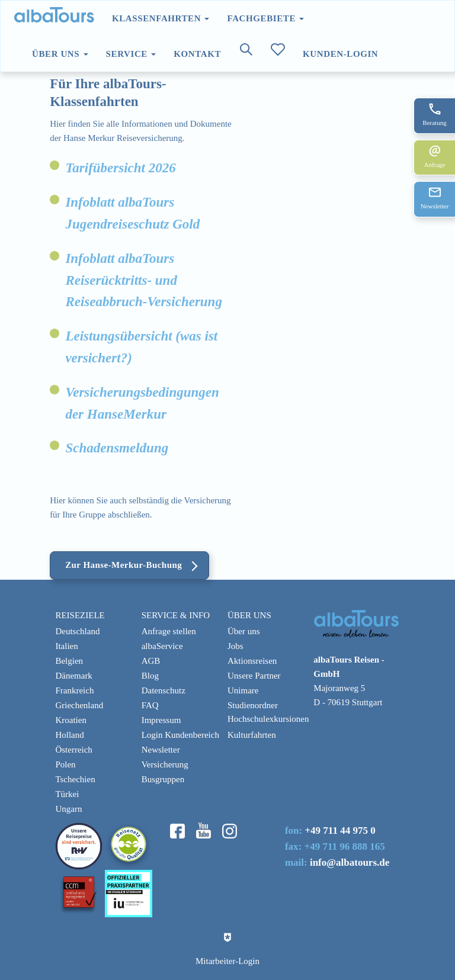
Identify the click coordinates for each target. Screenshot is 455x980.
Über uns (60, 54)
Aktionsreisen (252, 661)
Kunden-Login (340, 54)
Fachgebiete (265, 18)
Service (131, 54)
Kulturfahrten (252, 735)
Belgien (69, 661)
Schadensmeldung (117, 448)
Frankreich (74, 690)
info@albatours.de (350, 862)
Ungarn (68, 809)
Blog (150, 676)
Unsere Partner (254, 676)
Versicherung (165, 764)
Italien (66, 646)
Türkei (67, 794)
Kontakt (197, 54)
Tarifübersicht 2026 (120, 168)
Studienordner (253, 705)
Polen (65, 764)
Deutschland (77, 631)
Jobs (235, 646)
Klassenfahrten (161, 18)
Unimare (243, 690)
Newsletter (161, 750)
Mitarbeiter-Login (227, 961)
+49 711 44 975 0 (340, 830)
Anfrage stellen (169, 631)
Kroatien (71, 720)
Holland (69, 735)
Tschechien (75, 779)
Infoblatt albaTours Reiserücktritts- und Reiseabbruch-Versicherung (144, 280)
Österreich (73, 750)
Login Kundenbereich (180, 735)
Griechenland (79, 705)
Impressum (161, 720)
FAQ (150, 705)
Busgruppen (163, 779)
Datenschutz (164, 690)
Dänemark (73, 676)
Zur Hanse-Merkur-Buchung (124, 565)
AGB (151, 661)
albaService (162, 646)
